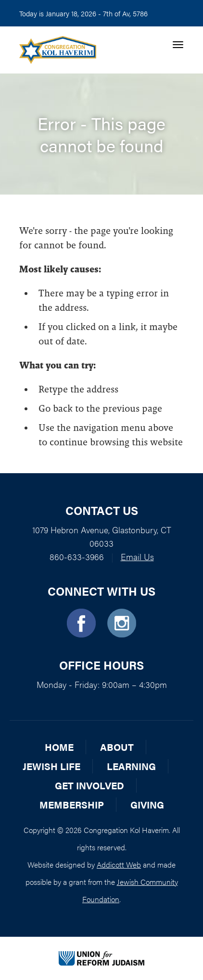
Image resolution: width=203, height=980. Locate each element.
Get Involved (89, 785)
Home (59, 747)
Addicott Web (119, 864)
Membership (72, 804)
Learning (131, 766)
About (117, 747)
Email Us (137, 557)
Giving (147, 804)
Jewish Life (51, 766)
